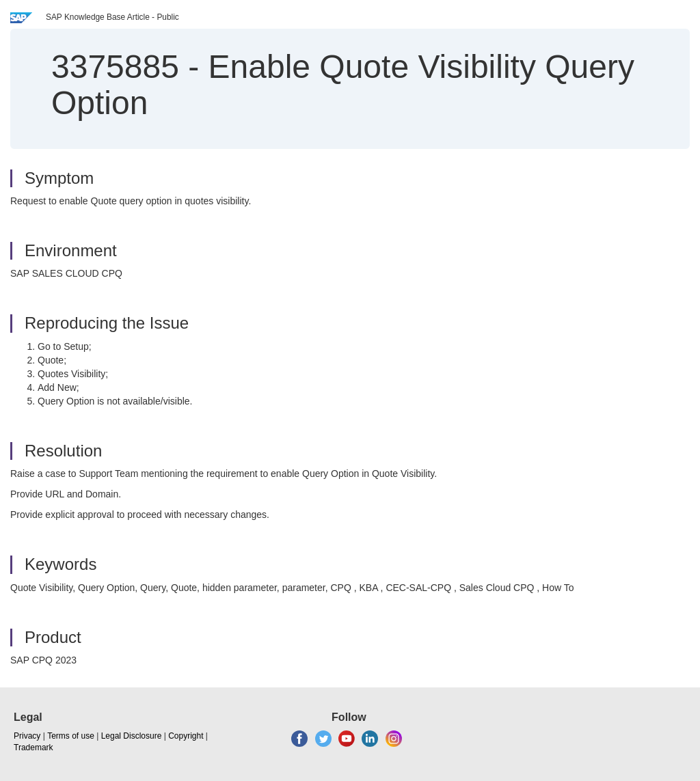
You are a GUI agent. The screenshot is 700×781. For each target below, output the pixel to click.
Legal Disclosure (132, 736)
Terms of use (71, 736)
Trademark (33, 748)
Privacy (27, 736)
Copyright (186, 736)
